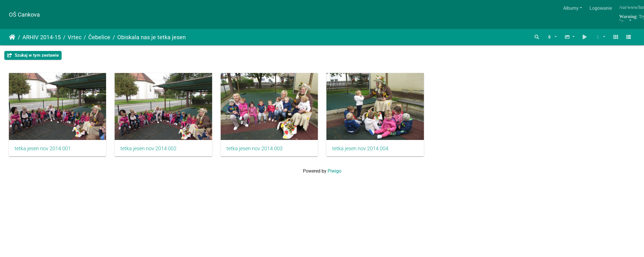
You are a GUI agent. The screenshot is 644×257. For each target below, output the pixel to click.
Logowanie (601, 8)
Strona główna (12, 37)
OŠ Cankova (24, 15)
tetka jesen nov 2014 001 (43, 152)
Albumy (571, 8)
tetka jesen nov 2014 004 (375, 152)
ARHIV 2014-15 (42, 37)
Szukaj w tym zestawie (33, 55)
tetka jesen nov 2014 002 (153, 152)
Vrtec (75, 37)
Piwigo (334, 174)
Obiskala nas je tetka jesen (151, 37)
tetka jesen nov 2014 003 (264, 152)
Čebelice (99, 37)
